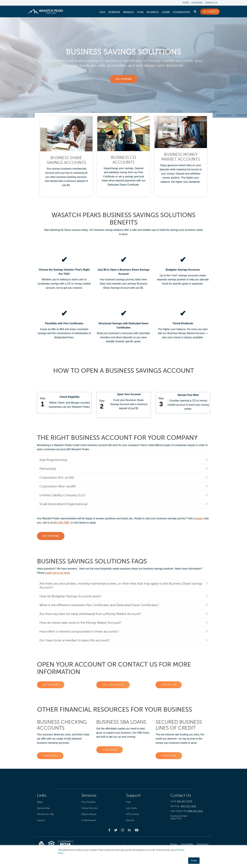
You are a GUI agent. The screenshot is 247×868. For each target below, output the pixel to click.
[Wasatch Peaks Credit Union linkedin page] (129, 829)
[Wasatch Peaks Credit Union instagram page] (123, 829)
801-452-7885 (61, 522)
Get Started (51, 684)
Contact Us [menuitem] (211, 3)
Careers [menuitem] (41, 820)
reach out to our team (58, 572)
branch (199, 518)
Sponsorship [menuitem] (43, 807)
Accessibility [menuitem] (187, 844)
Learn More (50, 755)
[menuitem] (102, 12)
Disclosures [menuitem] (202, 844)
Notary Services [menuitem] (90, 807)
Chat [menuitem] (128, 801)
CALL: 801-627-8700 (113, 684)
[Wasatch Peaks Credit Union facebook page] (109, 829)
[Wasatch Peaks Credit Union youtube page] (137, 829)
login (211, 12)
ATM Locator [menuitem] (133, 813)
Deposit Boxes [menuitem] (89, 813)
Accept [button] (194, 861)
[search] (195, 11)
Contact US (169, 684)
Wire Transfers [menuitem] (88, 801)
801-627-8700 (185, 800)
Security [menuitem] (130, 820)
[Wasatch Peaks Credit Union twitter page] (116, 829)
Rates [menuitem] (184, 3)
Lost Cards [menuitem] (131, 807)
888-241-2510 (195, 810)
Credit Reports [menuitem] (89, 820)
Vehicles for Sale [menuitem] (45, 813)
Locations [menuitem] (196, 3)
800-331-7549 (188, 805)
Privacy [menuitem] (174, 844)
